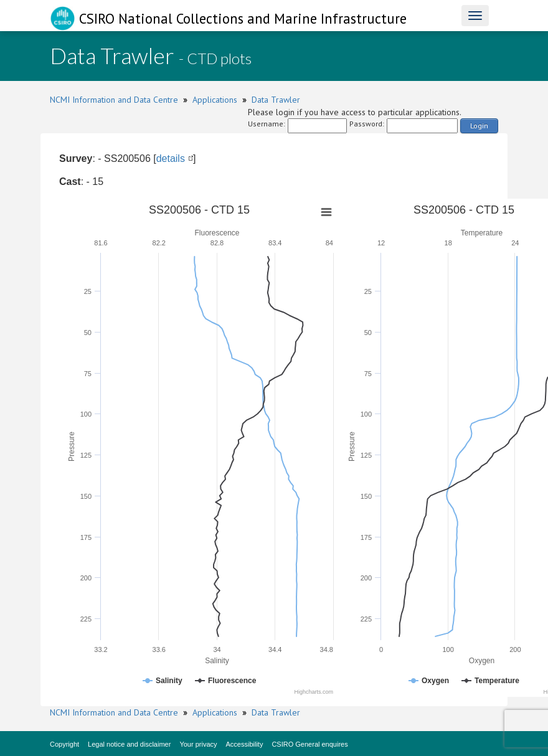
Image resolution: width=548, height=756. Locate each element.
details (171, 158)
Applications (215, 100)
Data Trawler (276, 100)
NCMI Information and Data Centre (114, 100)
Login (479, 125)
